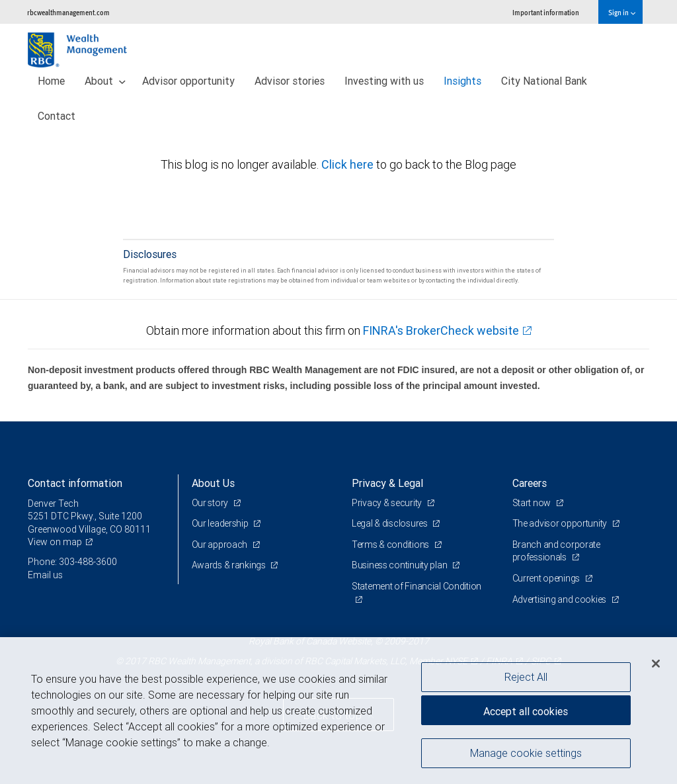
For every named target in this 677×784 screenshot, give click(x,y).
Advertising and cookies (560, 599)
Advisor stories (290, 81)
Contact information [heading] (75, 483)
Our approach (220, 544)
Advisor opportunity (188, 81)
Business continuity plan (400, 565)
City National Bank (544, 81)
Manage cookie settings (526, 753)
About (105, 81)
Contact (57, 116)
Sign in (622, 12)
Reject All (526, 677)
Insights (462, 81)
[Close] (656, 664)
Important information (546, 12)
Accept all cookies (526, 711)
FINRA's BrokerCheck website (441, 330)
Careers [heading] (530, 483)
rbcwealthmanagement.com (68, 12)
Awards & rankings (230, 565)
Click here (349, 164)
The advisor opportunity (561, 523)
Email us (45, 575)
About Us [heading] (213, 483)
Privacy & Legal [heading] (387, 483)
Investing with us (384, 81)
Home (51, 81)
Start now (533, 503)
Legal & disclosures (390, 523)
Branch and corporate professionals (556, 551)
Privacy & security (388, 503)
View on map (55, 542)
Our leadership (221, 523)
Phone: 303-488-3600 (72, 562)
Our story (211, 503)
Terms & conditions (391, 544)
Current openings (547, 578)
